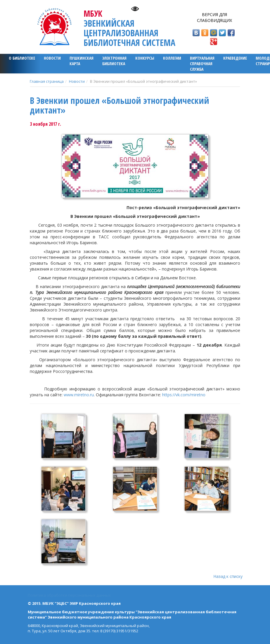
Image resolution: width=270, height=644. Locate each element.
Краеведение (235, 58)
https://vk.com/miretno (184, 395)
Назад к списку (228, 576)
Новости (52, 58)
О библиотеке (22, 58)
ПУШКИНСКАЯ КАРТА (82, 61)
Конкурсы (145, 58)
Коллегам (172, 58)
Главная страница (47, 81)
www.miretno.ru (79, 395)
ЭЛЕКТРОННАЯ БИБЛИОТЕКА (114, 61)
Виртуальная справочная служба (202, 64)
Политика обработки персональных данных (69, 595)
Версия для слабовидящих (214, 17)
